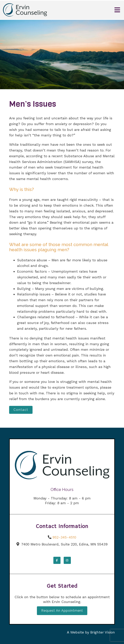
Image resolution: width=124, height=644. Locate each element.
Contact (21, 410)
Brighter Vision (103, 632)
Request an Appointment (62, 611)
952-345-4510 (64, 537)
